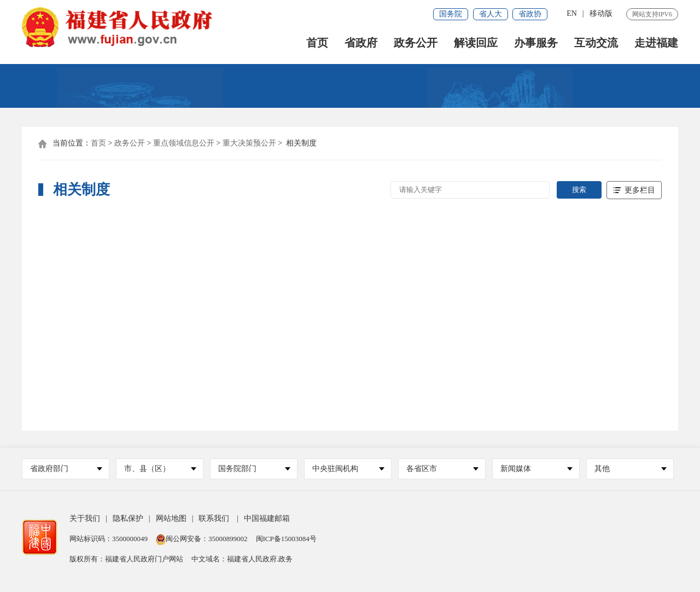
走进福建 (656, 44)
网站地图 (171, 520)
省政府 (361, 44)
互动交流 (596, 44)
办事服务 (536, 44)
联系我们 (214, 520)
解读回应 (476, 44)
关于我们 (85, 520)
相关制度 (301, 144)
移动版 (601, 13)
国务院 (451, 14)
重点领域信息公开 (184, 144)
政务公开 (416, 44)
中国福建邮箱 (267, 520)
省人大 (491, 14)
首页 (317, 44)
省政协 (530, 14)
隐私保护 (128, 520)
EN (572, 13)
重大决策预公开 (249, 144)
